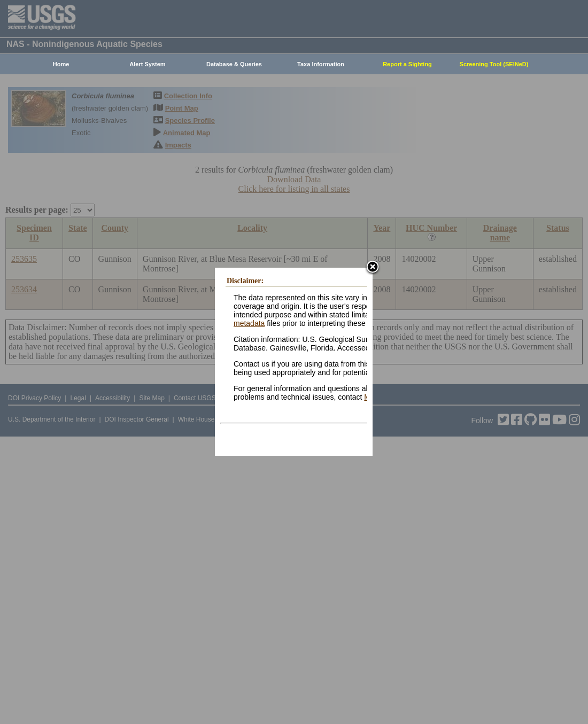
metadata (249, 323)
